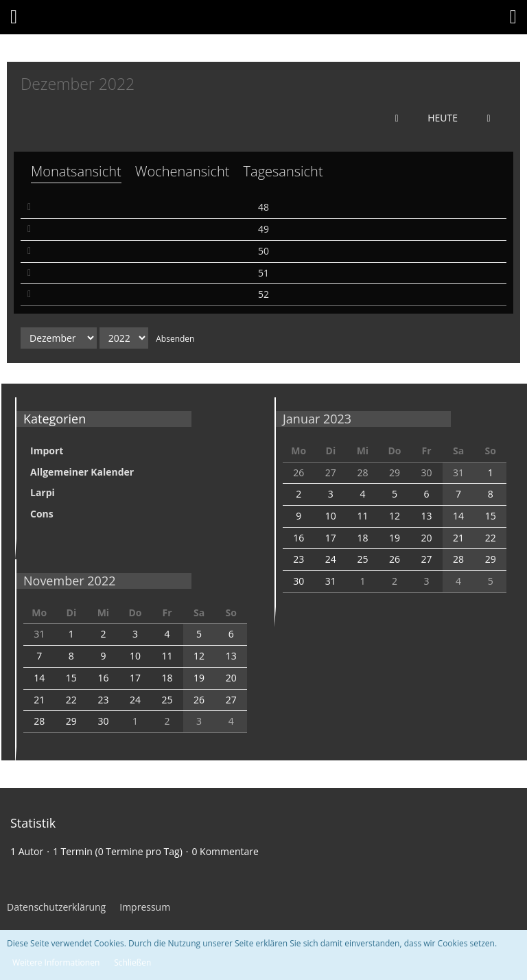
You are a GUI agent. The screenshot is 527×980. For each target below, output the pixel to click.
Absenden (175, 339)
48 (263, 207)
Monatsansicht (76, 171)
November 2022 (69, 581)
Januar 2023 (317, 419)
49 (263, 229)
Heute (443, 118)
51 (263, 273)
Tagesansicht (283, 171)
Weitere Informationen (56, 962)
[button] (14, 17)
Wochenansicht (183, 171)
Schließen (132, 962)
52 (263, 294)
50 (263, 251)
